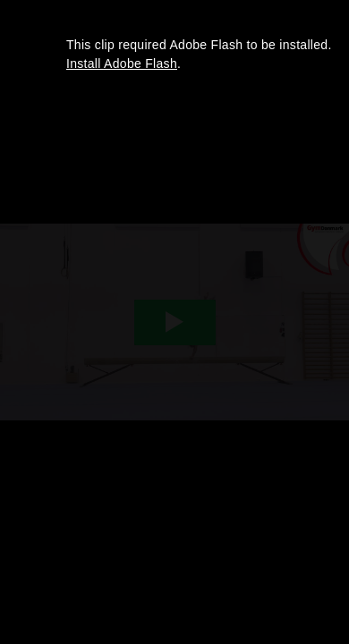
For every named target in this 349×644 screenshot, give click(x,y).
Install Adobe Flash (122, 64)
